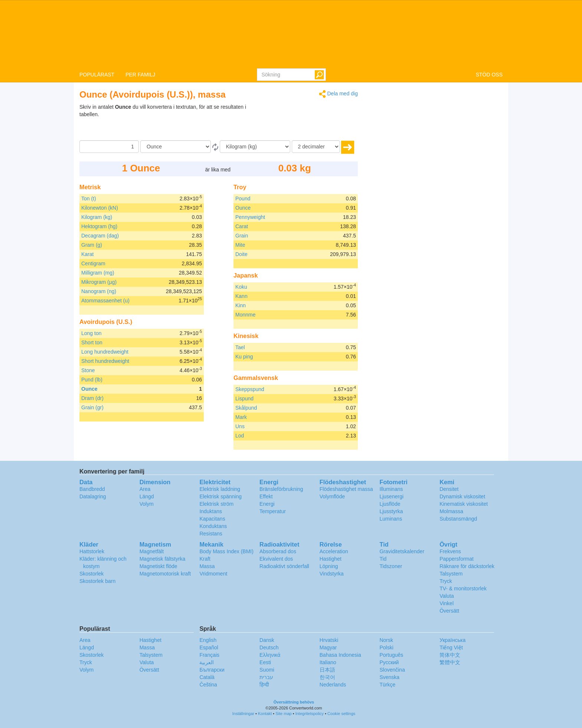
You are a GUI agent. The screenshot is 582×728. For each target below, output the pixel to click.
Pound (243, 199)
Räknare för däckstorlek (467, 566)
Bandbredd (92, 489)
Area (145, 489)
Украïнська (452, 640)
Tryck (446, 581)
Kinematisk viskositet (464, 504)
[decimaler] (316, 147)
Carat (242, 226)
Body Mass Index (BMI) (226, 551)
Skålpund (246, 408)
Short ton (92, 342)
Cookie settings (341, 714)
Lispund (244, 399)
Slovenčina (392, 670)
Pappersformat (457, 559)
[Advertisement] (311, 122)
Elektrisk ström (216, 504)
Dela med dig (338, 94)
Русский (389, 662)
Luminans (391, 519)
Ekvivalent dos (276, 559)
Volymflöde (332, 496)
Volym (147, 504)
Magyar (328, 647)
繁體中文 (450, 662)
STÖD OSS (489, 75)
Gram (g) (92, 245)
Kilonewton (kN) (100, 208)
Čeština (208, 685)
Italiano (328, 662)
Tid (383, 559)
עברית (266, 677)
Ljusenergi (391, 496)
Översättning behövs (294, 702)
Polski (386, 647)
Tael (240, 347)
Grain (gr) (92, 407)
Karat (87, 254)
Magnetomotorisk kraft (165, 574)
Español (209, 647)
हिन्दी (264, 685)
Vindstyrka (332, 574)
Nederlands (333, 685)
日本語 (327, 670)
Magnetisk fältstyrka (163, 559)
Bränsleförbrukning (281, 489)
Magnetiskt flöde (158, 566)
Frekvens (450, 551)
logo (291, 34)
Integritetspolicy (310, 714)
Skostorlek (91, 574)
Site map (283, 714)
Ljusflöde (390, 504)
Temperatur (273, 511)
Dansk (267, 640)
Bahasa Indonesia (340, 655)
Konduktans (213, 526)
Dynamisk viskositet (462, 496)
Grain (242, 236)
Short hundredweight (105, 361)
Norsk (386, 640)
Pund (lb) (92, 380)
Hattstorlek (92, 551)
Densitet (449, 489)
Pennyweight (250, 217)
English (208, 640)
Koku (241, 287)
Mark (241, 417)
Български (212, 670)
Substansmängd (458, 519)
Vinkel (447, 603)
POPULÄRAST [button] (97, 75)
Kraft (205, 559)
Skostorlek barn (97, 581)
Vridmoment (213, 574)
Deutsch (269, 647)
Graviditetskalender (402, 551)
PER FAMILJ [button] (140, 75)
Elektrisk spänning (220, 496)
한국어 (327, 677)
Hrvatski (329, 640)
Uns (240, 426)
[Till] (255, 147)
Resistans (211, 534)
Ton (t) (89, 199)
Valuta (447, 596)
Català (207, 677)
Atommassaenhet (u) (105, 301)
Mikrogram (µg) (99, 282)
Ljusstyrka (391, 511)
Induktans (211, 511)
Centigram (93, 263)
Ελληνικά (270, 655)
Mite (240, 245)
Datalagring (93, 496)
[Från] (176, 147)
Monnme (245, 315)
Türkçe (387, 685)
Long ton (91, 333)
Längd (147, 496)
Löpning (329, 566)
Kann (241, 296)
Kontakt (265, 714)
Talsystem (451, 574)
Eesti (265, 662)
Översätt (449, 611)
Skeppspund (250, 389)
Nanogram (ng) (99, 291)
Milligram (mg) (98, 273)
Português (391, 655)
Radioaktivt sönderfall (284, 566)
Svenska (389, 677)
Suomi (267, 670)
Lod (240, 436)
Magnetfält (152, 551)
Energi (267, 504)
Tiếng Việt (451, 647)
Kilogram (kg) (97, 217)
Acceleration (334, 551)
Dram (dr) (92, 398)
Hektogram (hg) (99, 226)
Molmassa (451, 511)
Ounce (89, 389)
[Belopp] (109, 147)
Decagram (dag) (100, 236)
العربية (207, 662)
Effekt (266, 496)
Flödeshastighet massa (346, 489)
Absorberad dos (278, 551)
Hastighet (331, 559)
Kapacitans (212, 519)
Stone (88, 370)
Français (209, 655)
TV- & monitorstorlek (463, 588)
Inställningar (243, 714)
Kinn (241, 305)
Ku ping (244, 357)
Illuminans (391, 489)
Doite (241, 254)
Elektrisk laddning (220, 489)
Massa (207, 566)
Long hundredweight (105, 352)
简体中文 (450, 655)
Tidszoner (391, 566)
